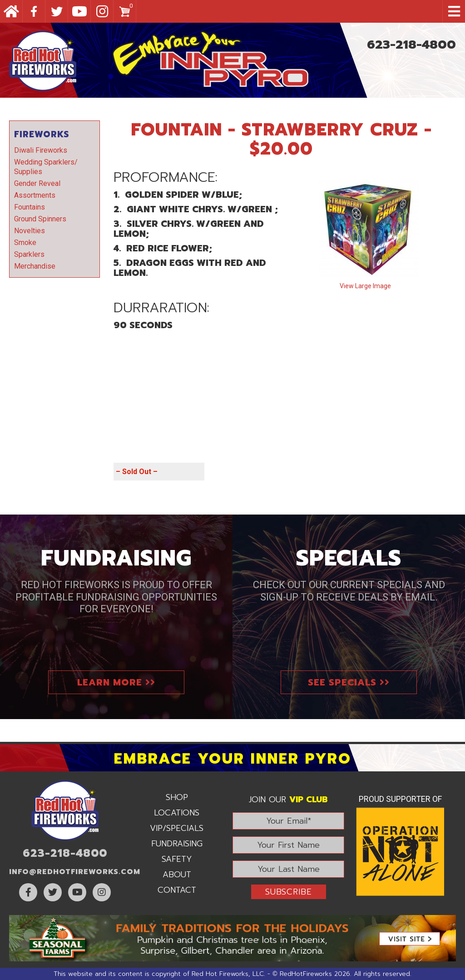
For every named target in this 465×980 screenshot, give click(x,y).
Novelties (30, 231)
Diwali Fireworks (41, 150)
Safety (177, 859)
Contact (177, 890)
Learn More (116, 682)
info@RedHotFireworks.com (75, 872)
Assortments (35, 195)
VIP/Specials (177, 828)
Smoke (25, 242)
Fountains (30, 207)
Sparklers (29, 254)
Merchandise (35, 266)
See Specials (349, 682)
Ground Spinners (40, 219)
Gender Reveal (37, 183)
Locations (177, 813)
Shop (177, 797)
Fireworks (42, 134)
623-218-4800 (411, 45)
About (177, 875)
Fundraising (177, 844)
